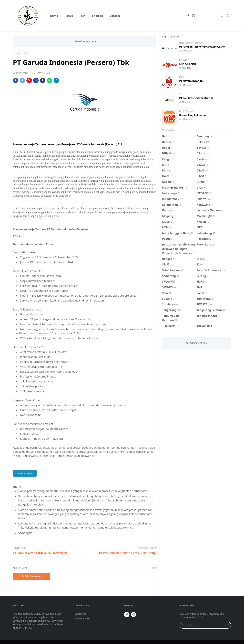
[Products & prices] (199, 16)
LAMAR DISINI (25, 473)
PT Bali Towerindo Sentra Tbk (196, 98)
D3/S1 (182, 77)
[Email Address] (202, 625)
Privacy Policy (82, 619)
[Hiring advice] (210, 16)
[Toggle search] (228, 16)
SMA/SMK (200, 43)
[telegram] (127, 615)
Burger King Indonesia (192, 115)
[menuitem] (54, 16)
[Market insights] (215, 16)
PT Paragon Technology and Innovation (202, 47)
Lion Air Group (188, 64)
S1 (180, 94)
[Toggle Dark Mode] (222, 16)
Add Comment (32, 576)
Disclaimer (80, 614)
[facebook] (188, 16)
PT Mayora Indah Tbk (192, 81)
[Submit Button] (227, 625)
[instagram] (194, 16)
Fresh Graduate (187, 43)
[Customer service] (204, 16)
